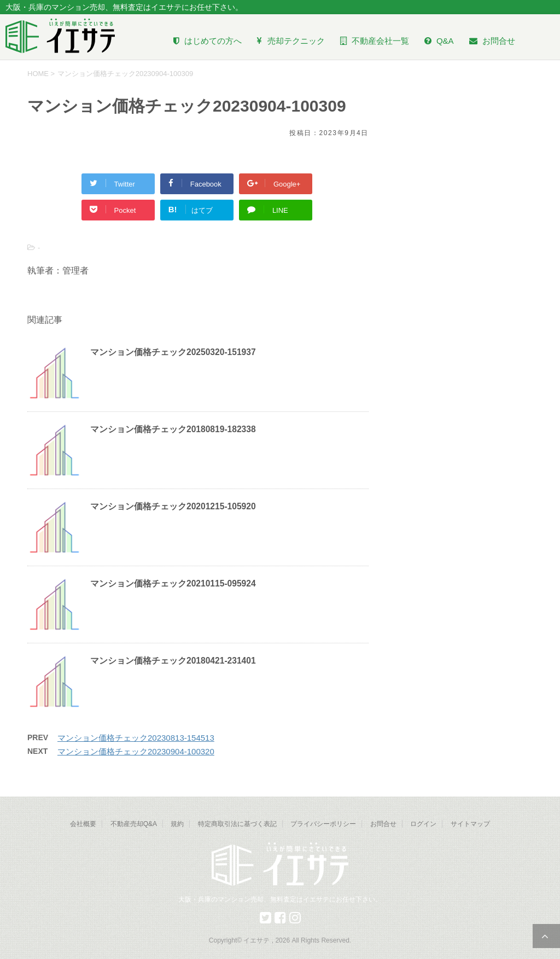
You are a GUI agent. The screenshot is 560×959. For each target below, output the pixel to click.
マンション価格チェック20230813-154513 (136, 738)
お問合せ (383, 824)
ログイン (423, 824)
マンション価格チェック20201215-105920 (173, 506)
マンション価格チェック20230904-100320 (136, 751)
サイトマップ (470, 824)
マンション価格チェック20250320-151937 (173, 352)
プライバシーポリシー (323, 824)
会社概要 (83, 824)
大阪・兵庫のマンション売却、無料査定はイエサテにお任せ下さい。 (280, 899)
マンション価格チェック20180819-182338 (173, 429)
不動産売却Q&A (134, 824)
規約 (177, 824)
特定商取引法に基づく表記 (237, 824)
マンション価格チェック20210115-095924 (173, 583)
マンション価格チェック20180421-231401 (173, 661)
